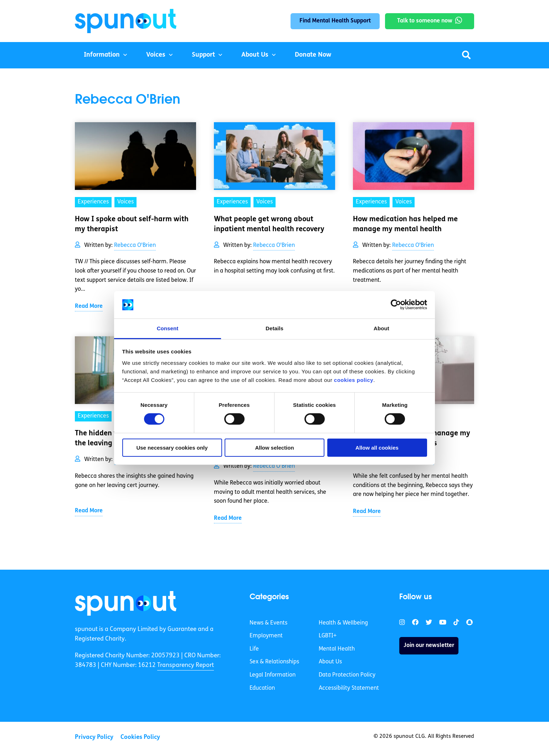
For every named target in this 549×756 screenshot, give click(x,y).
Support (203, 55)
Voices (156, 55)
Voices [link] (125, 202)
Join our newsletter (429, 646)
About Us (255, 55)
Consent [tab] (168, 328)
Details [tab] (274, 328)
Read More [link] (89, 306)
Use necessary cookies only (172, 448)
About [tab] (381, 328)
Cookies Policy (140, 737)
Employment (266, 636)
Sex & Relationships (274, 662)
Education (262, 688)
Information (102, 55)
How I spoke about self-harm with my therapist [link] (132, 224)
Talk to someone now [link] (425, 21)
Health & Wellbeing (343, 623)
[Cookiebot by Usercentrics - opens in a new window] (396, 305)
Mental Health (337, 649)
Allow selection (274, 448)
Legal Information (273, 675)
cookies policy (354, 380)
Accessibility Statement (349, 688)
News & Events (268, 623)
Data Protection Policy (347, 675)
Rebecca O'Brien (135, 245)
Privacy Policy (94, 737)
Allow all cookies (377, 448)
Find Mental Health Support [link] (335, 21)
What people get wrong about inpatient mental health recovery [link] (269, 224)
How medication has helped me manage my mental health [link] (405, 224)
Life (254, 649)
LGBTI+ (328, 636)
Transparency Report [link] (186, 665)
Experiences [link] (93, 202)
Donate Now (313, 55)
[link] (126, 603)
